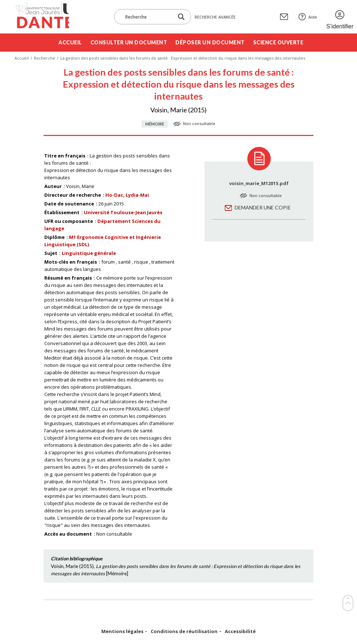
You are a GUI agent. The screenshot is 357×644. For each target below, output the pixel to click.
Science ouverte (278, 42)
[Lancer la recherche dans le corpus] (181, 17)
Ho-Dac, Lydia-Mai (127, 195)
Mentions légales (122, 631)
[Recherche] (147, 17)
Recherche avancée (215, 17)
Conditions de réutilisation (184, 631)
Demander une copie (263, 207)
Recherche (44, 58)
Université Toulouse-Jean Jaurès (123, 212)
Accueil (70, 42)
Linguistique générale (89, 253)
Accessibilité (240, 631)
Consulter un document (129, 42)
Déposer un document (210, 42)
